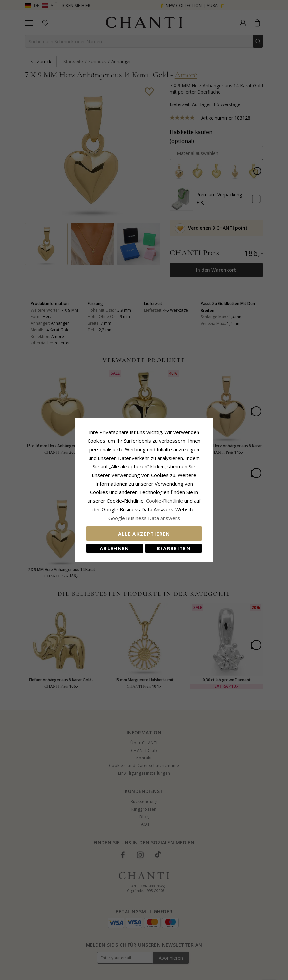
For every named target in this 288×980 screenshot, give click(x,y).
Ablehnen (115, 548)
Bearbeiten (174, 548)
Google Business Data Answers (144, 518)
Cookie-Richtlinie (164, 501)
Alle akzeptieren (144, 534)
